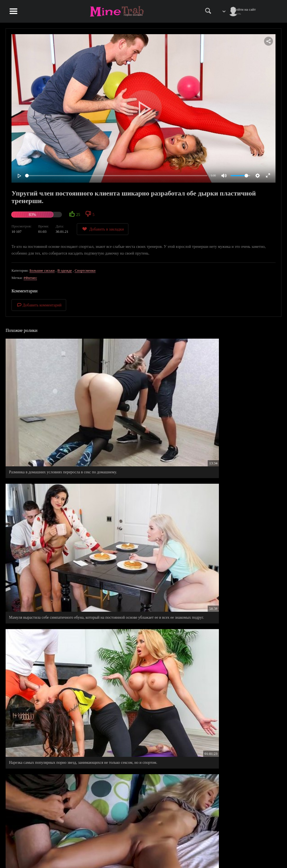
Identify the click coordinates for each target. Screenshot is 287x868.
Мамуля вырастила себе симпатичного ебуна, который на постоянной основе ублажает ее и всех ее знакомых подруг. (141, 402)
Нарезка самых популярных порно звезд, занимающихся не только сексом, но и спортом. (236, 400)
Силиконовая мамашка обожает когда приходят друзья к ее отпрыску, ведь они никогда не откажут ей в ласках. (236, 483)
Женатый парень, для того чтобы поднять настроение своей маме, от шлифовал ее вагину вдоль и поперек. (49, 724)
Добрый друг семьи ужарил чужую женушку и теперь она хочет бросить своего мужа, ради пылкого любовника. (235, 644)
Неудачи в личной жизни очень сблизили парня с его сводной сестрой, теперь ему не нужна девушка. (142, 644)
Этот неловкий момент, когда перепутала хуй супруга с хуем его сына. (234, 721)
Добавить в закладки (103, 229)
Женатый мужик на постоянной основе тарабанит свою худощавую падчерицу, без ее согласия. (47, 483)
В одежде (65, 270)
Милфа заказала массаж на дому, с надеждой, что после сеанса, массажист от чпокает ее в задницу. (141, 563)
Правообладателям (218, 853)
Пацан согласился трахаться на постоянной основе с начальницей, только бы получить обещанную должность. (139, 483)
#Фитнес (30, 278)
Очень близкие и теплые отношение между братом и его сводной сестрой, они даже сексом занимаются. (49, 644)
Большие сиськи (42, 270)
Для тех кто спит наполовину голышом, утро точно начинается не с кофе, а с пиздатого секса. (143, 721)
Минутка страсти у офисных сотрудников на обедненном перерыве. (46, 801)
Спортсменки (85, 270)
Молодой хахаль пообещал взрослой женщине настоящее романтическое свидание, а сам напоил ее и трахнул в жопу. (235, 563)
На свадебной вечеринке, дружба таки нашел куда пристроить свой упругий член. (46, 561)
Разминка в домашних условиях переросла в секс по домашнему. (46, 400)
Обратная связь (250, 853)
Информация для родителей (260, 847)
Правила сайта (215, 847)
